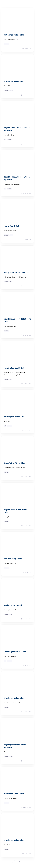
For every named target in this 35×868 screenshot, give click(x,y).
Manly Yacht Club (11, 226)
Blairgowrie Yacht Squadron (16, 272)
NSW (11, 90)
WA (11, 614)
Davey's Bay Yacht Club (14, 463)
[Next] (23, 862)
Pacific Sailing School (13, 559)
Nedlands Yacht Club (13, 605)
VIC (11, 282)
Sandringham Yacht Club (15, 652)
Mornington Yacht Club (14, 368)
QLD (11, 756)
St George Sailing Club (14, 35)
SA (5, 140)
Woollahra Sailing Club (14, 81)
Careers (6, 44)
